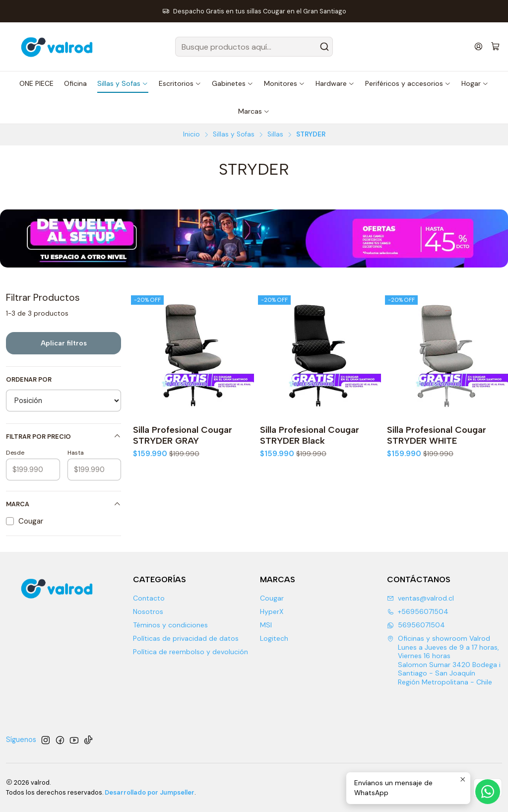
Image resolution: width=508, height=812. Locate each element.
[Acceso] (478, 46)
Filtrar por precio (63, 437)
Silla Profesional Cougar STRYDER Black (310, 435)
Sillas (275, 135)
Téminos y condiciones (170, 625)
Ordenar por (29, 380)
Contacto (149, 598)
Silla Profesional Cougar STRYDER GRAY (183, 435)
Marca (63, 504)
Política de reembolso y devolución (190, 652)
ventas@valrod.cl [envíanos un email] (420, 598)
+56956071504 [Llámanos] (418, 611)
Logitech (274, 638)
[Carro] (495, 47)
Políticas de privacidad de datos (186, 638)
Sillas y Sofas (234, 135)
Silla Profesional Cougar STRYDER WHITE (437, 435)
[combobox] (254, 47)
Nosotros (148, 611)
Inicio (191, 135)
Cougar (272, 598)
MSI (266, 625)
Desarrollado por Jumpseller (150, 792)
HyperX (272, 611)
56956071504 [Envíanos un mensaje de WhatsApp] (416, 625)
